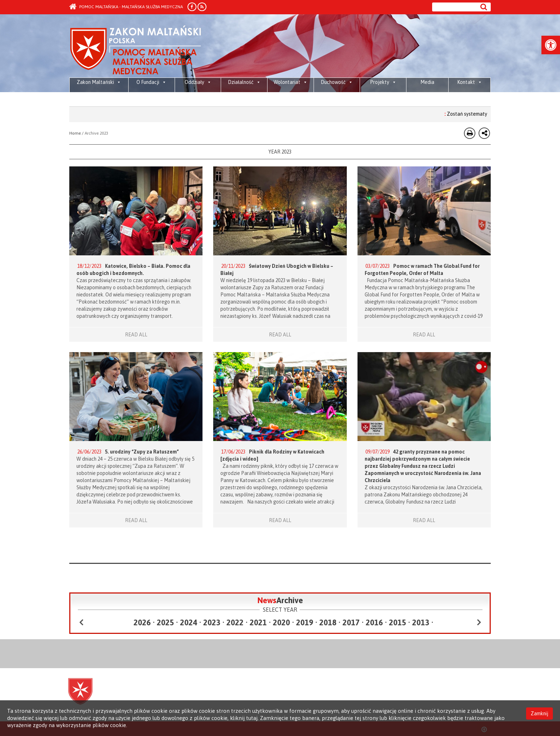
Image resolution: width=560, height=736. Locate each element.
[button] (551, 45)
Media (427, 82)
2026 (142, 622)
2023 (212, 622)
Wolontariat (291, 82)
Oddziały (198, 82)
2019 (305, 622)
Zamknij (539, 714)
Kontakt (470, 82)
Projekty (383, 82)
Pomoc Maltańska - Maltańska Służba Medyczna (126, 7)
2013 (421, 622)
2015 (397, 622)
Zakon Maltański (99, 82)
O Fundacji (151, 82)
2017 (351, 622)
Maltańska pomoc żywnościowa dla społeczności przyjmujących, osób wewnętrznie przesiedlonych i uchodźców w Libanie (99, 100)
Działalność (244, 82)
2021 (258, 622)
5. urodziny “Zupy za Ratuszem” (142, 452)
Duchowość (337, 82)
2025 (165, 622)
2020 (281, 622)
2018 (328, 622)
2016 (374, 622)
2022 (235, 622)
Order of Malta (136, 50)
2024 (189, 622)
